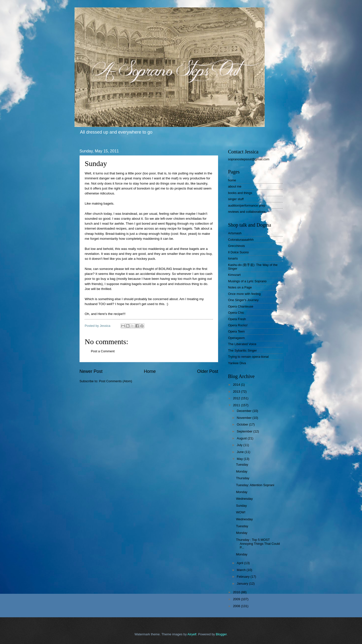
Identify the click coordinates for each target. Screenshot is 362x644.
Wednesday (244, 499)
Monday (242, 471)
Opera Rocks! (238, 325)
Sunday (241, 506)
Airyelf (192, 634)
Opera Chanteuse (241, 306)
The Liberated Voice (242, 344)
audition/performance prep (247, 205)
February (244, 577)
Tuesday (242, 465)
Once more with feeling (244, 294)
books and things (240, 193)
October (243, 424)
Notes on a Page (240, 287)
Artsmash (235, 233)
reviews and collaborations (247, 212)
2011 (237, 405)
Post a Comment (103, 351)
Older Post (208, 371)
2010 (237, 592)
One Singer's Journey (243, 300)
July (240, 445)
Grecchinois (236, 246)
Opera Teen (236, 331)
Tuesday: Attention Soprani (255, 485)
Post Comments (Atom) (116, 381)
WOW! (241, 512)
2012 (237, 398)
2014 (237, 385)
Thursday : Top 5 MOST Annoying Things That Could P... (258, 544)
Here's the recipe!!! (112, 314)
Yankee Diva (237, 363)
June (241, 452)
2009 (237, 599)
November (245, 418)
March (242, 570)
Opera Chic (236, 313)
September (245, 431)
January (243, 584)
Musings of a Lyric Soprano (247, 281)
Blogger (221, 634)
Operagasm (236, 338)
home (232, 180)
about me (235, 186)
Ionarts (233, 258)
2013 (237, 392)
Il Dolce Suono (238, 252)
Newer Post (91, 371)
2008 (237, 606)
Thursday (243, 478)
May (240, 459)
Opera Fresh (237, 319)
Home (150, 371)
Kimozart (234, 275)
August (242, 438)
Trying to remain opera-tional (248, 357)
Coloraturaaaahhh (241, 240)
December (245, 411)
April (240, 563)
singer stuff (236, 199)
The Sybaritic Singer (242, 350)
